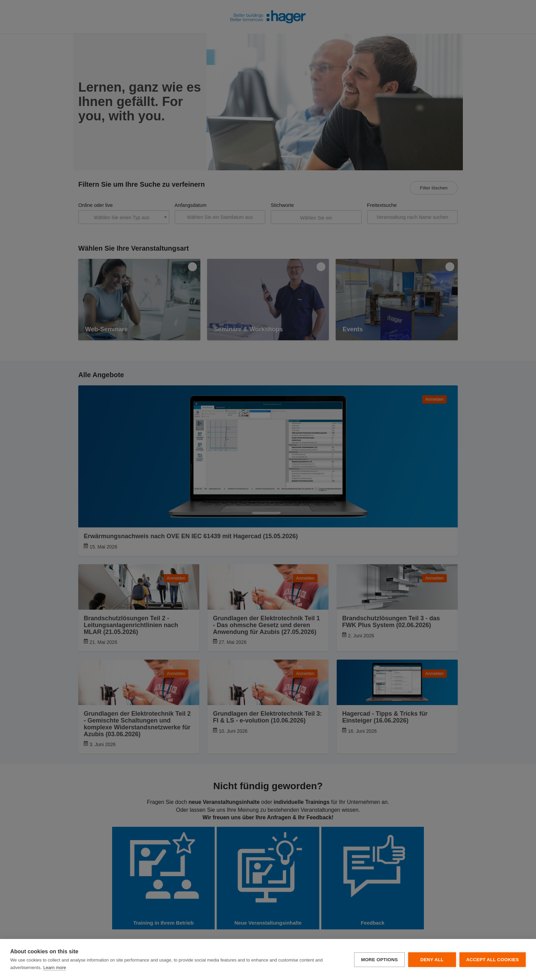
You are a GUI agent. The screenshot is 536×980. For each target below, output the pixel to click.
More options (379, 960)
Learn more (55, 968)
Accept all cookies (493, 960)
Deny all (432, 960)
